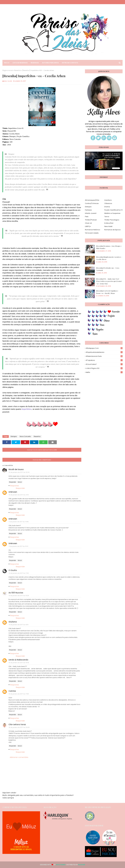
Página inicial (8, 70)
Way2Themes (61, 865)
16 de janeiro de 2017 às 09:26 (19, 727)
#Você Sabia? (104, 364)
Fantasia (88, 210)
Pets (87, 217)
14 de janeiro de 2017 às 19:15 (19, 625)
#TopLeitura (104, 360)
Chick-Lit (88, 223)
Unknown (13, 492)
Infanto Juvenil (91, 213)
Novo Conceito (25, 436)
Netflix (104, 372)
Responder (13, 482)
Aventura (108, 200)
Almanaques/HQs (92, 200)
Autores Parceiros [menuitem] (50, 63)
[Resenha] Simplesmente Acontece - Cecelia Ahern (109, 258)
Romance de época (112, 230)
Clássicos (108, 203)
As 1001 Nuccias (16, 593)
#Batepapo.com (104, 348)
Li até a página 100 (104, 368)
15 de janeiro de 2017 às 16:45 (19, 663)
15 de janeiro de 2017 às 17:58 (19, 694)
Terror (107, 217)
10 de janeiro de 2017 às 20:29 (19, 472)
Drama (107, 207)
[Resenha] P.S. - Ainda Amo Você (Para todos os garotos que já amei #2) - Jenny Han (109, 281)
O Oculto (13, 570)
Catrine (12, 691)
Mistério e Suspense (112, 213)
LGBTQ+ (88, 226)
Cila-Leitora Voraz (17, 724)
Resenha (17, 70)
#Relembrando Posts (104, 356)
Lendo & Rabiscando (18, 660)
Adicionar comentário (19, 757)
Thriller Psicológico (112, 220)
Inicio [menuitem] (7, 63)
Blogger (82, 865)
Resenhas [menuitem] (35, 63)
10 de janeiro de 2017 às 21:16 (19, 495)
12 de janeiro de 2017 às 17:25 (19, 573)
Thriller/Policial (91, 220)
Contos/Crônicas (92, 203)
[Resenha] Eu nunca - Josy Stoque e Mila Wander (109, 247)
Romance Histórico (93, 230)
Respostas (14, 486)
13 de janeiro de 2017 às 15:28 (19, 596)
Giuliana (13, 622)
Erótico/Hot (109, 223)
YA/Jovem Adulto (92, 233)
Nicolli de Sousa (16, 469)
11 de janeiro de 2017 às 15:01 (18, 546)
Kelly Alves (8, 81)
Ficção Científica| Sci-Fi (113, 210)
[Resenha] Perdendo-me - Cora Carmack (108, 269)
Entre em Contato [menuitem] (70, 63)
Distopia (14, 436)
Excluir (20, 482)
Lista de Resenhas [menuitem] (20, 63)
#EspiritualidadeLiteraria (104, 352)
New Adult (108, 226)
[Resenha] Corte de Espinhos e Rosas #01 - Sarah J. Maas (107, 292)
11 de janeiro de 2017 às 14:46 (19, 522)
